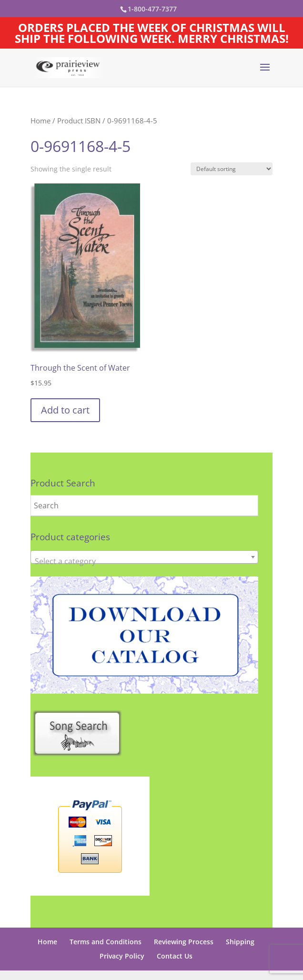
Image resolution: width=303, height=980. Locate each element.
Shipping (240, 942)
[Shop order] (232, 169)
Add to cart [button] (65, 410)
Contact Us (175, 956)
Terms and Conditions (106, 942)
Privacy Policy (122, 956)
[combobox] (145, 557)
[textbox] (145, 561)
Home (40, 121)
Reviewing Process (184, 942)
